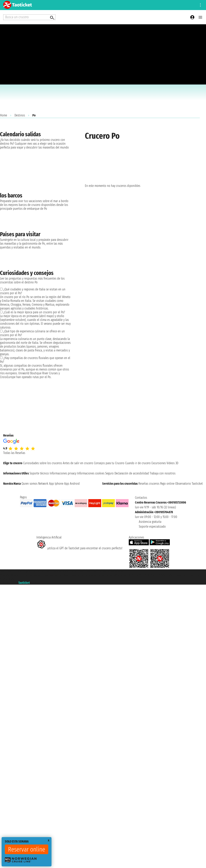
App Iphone (56, 484)
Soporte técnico (39, 473)
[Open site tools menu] (200, 5)
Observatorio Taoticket (189, 484)
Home (4, 115)
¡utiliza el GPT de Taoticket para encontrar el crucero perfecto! (79, 548)
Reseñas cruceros (149, 484)
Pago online (167, 484)
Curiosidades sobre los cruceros (43, 463)
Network (43, 484)
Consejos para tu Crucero (109, 463)
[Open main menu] (200, 17)
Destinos (20, 115)
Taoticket (24, 583)
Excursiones (159, 463)
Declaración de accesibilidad (132, 473)
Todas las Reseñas (14, 453)
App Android (72, 484)
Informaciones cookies (91, 473)
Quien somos (29, 484)
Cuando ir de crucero (138, 463)
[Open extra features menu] (29, 17)
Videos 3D (172, 463)
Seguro (109, 473)
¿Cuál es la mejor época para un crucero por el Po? (34, 312)
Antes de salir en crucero (78, 463)
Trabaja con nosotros (163, 473)
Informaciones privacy (63, 473)
